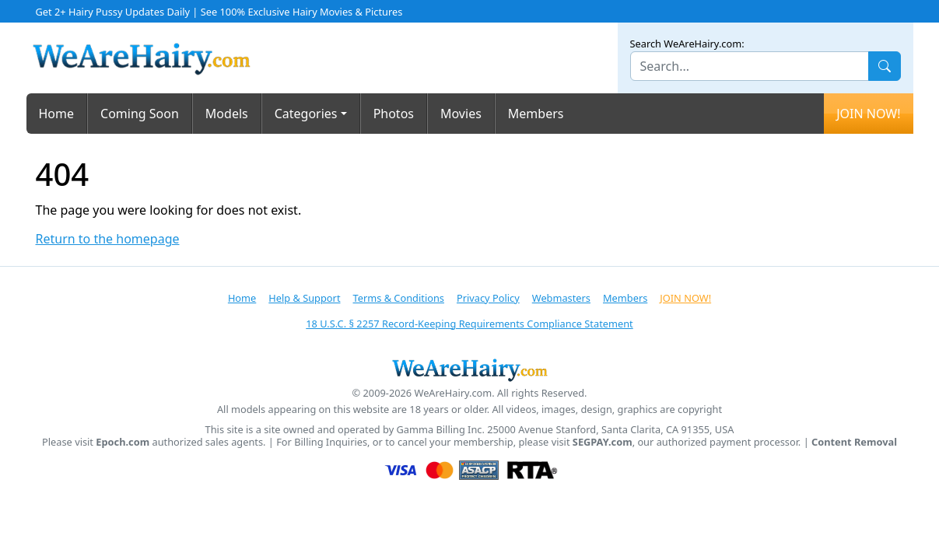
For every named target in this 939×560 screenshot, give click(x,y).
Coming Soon (140, 114)
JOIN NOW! (868, 114)
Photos (394, 114)
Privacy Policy (488, 298)
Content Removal (854, 442)
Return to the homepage (108, 239)
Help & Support (304, 298)
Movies (461, 114)
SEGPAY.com (603, 442)
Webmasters (561, 298)
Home (57, 114)
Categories (306, 114)
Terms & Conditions (399, 298)
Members (536, 114)
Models (227, 114)
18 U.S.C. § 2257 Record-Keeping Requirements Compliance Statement (469, 324)
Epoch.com (123, 442)
